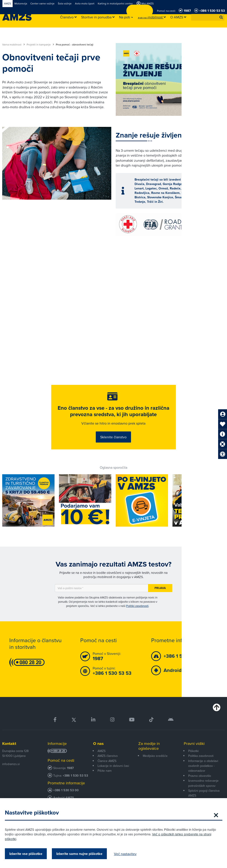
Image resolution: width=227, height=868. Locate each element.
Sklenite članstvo (113, 448)
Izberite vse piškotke (30, 854)
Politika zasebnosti (201, 771)
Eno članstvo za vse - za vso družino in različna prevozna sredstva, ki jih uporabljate (113, 419)
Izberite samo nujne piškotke (83, 854)
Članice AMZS (107, 776)
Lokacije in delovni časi (113, 781)
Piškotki (193, 766)
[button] (221, 17)
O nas (98, 759)
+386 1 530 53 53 (75, 791)
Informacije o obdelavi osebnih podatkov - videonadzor (203, 781)
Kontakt (9, 759)
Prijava (160, 603)
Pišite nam (105, 786)
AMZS (102, 766)
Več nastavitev (129, 854)
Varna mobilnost (14, 45)
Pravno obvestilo (200, 791)
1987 (70, 783)
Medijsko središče (155, 771)
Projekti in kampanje (40, 45)
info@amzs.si (11, 779)
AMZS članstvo (108, 771)
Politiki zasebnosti (137, 621)
